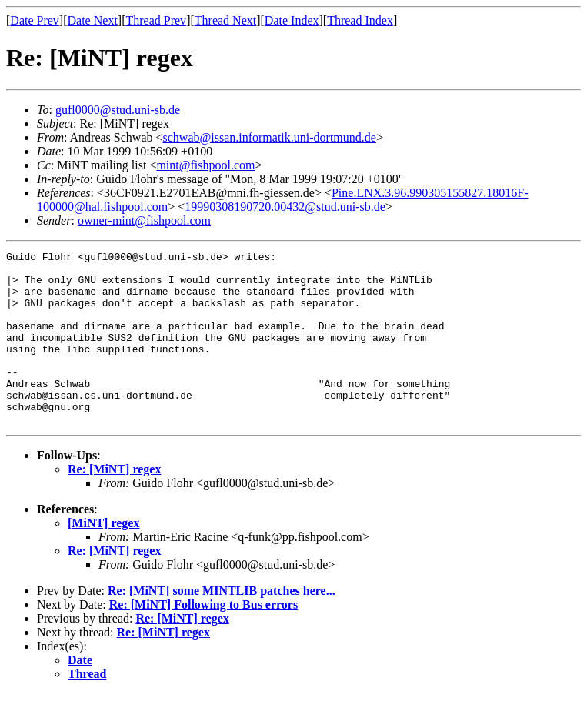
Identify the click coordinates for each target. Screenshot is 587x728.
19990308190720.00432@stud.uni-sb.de (285, 207)
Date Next (93, 20)
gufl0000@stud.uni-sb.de (118, 110)
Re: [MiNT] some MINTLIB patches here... (222, 625)
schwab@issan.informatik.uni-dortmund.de (270, 137)
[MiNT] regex (103, 558)
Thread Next (225, 20)
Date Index (292, 20)
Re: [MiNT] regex (114, 504)
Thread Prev (156, 20)
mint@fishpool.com (205, 165)
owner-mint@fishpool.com (144, 220)
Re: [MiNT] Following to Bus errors (203, 639)
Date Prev (35, 20)
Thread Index (360, 20)
